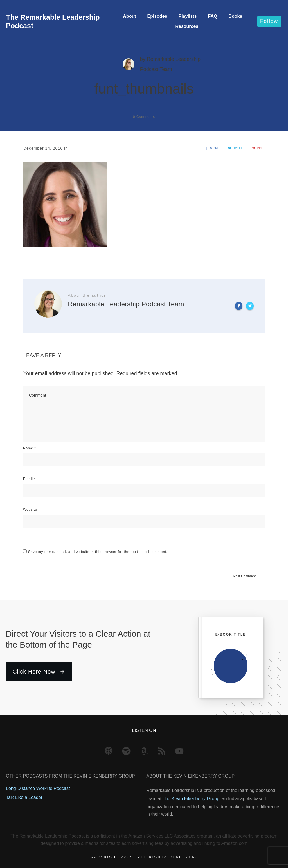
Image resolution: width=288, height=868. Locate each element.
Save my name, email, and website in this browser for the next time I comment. (98, 552)
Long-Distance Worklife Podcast (38, 788)
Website (30, 510)
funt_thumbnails (144, 89)
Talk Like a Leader (24, 797)
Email (29, 479)
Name (30, 448)
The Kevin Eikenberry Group (191, 799)
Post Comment (245, 576)
